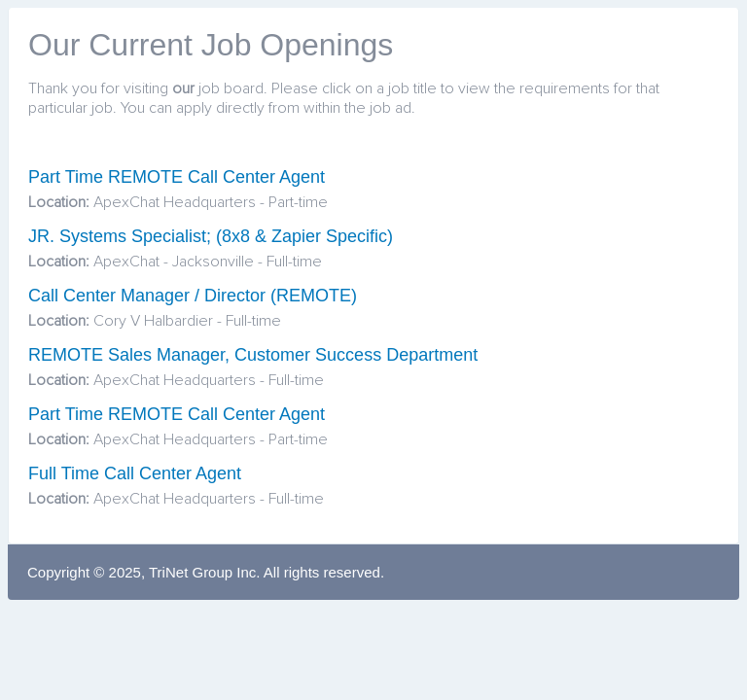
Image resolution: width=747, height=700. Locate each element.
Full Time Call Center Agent (135, 473)
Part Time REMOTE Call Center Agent (177, 177)
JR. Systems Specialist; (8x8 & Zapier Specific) (211, 236)
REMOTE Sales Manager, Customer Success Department (253, 355)
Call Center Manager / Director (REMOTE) (193, 296)
